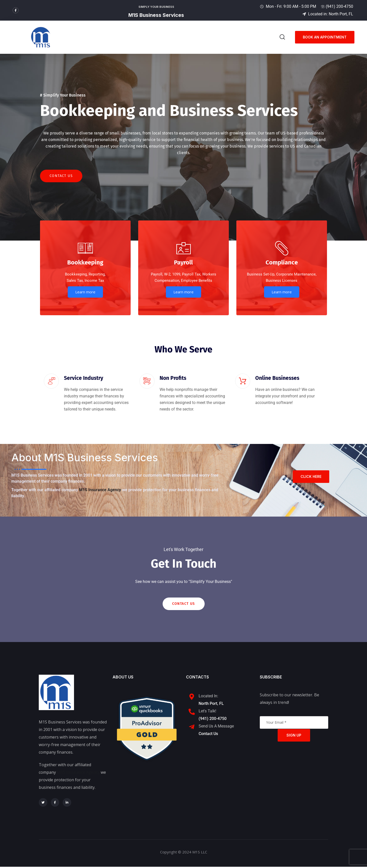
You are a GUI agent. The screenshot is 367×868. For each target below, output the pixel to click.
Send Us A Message (216, 728)
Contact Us (61, 177)
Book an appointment (325, 37)
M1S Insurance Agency (100, 491)
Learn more (85, 293)
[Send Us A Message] (192, 728)
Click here (311, 477)
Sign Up (294, 736)
